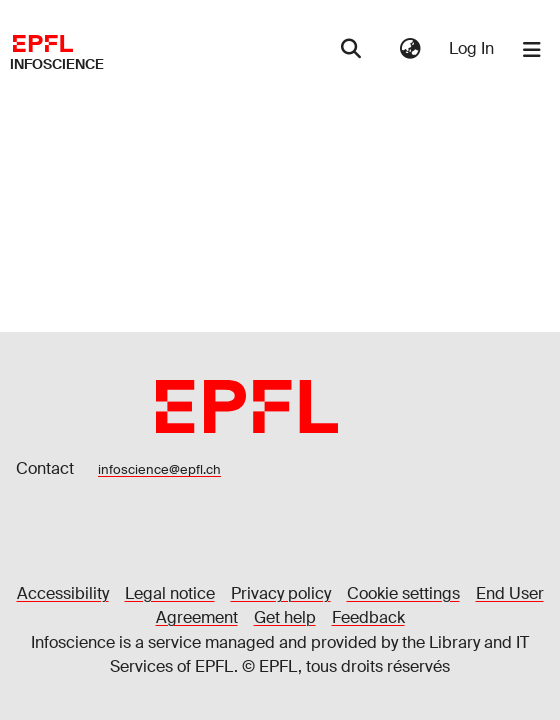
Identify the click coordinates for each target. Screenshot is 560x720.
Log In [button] (472, 48)
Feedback (368, 617)
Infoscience (57, 64)
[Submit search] (351, 50)
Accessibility (63, 593)
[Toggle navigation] (532, 50)
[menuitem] (410, 49)
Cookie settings (403, 593)
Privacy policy (281, 593)
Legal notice (170, 593)
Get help (285, 617)
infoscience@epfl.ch (159, 469)
